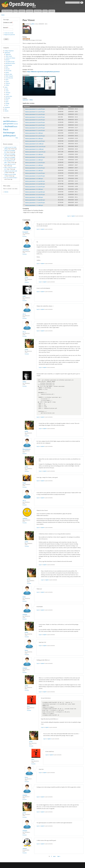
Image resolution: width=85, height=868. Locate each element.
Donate (45, 11)
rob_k (24, 314)
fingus (24, 483)
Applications (7, 53)
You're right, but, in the (10, 164)
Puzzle (7, 100)
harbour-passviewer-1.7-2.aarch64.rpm (35, 200)
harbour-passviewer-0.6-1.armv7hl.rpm (35, 128)
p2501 (33, 24)
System (7, 82)
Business (7, 60)
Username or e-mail (8, 22)
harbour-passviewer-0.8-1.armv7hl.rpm (35, 136)
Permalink (25, 236)
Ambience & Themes (10, 58)
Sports (7, 80)
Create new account (9, 33)
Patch (6, 129)
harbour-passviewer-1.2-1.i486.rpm (34, 165)
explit (24, 296)
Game (7, 89)
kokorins (6, 192)
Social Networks (9, 78)
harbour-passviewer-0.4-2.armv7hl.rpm (35, 122)
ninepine (25, 615)
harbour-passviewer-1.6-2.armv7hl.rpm (35, 195)
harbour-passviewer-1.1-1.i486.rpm (34, 160)
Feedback (52, 11)
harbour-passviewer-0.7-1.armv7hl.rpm (35, 130)
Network (7, 69)
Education (8, 98)
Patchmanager (9, 133)
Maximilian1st (26, 449)
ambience (13, 121)
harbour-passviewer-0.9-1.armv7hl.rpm (35, 141)
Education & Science (10, 63)
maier (24, 597)
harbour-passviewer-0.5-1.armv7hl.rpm (35, 125)
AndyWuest (26, 250)
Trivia (7, 105)
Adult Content (9, 56)
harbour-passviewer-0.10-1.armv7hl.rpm (35, 147)
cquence (25, 848)
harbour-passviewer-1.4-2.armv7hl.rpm (35, 176)
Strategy (7, 103)
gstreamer (10, 124)
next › (55, 856)
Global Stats (38, 11)
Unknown (8, 83)
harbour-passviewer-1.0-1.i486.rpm (34, 154)
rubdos (24, 382)
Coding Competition (9, 51)
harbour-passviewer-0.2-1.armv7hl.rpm (35, 112)
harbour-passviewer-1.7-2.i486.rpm (34, 205)
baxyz (26, 650)
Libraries (6, 111)
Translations (7, 107)
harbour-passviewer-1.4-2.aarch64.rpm (35, 181)
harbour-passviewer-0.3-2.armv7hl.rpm (35, 117)
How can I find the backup (10, 178)
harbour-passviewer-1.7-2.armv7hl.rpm (35, 203)
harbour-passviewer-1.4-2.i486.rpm (34, 179)
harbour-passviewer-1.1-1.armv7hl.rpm (35, 163)
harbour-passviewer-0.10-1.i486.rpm (34, 144)
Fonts (6, 109)
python (6, 135)
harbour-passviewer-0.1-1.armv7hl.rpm (35, 109)
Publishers (22, 11)
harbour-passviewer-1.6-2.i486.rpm (34, 197)
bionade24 (25, 232)
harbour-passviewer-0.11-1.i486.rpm (34, 149)
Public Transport (9, 76)
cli (17, 122)
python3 (13, 136)
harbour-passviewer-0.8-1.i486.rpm (34, 133)
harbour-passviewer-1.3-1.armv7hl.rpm (35, 173)
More (17, 138)
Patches (7, 72)
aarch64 (6, 121)
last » (59, 856)
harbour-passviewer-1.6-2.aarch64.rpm (35, 192)
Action (7, 91)
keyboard (9, 126)
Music (7, 67)
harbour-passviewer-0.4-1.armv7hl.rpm (35, 120)
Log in (69, 216)
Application (8, 54)
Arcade (7, 94)
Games (6, 87)
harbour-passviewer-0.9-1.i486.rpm (34, 139)
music (16, 127)
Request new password (10, 35)
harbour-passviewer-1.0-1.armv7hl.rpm (35, 157)
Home (3, 15)
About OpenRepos (7, 11)
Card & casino (9, 96)
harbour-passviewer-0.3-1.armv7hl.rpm (35, 114)
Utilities (7, 85)
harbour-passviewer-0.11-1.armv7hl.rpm (35, 152)
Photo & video (9, 74)
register (73, 216)
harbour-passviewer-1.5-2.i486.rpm (34, 189)
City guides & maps (10, 62)
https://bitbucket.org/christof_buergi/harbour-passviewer (43, 72)
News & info (8, 71)
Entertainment (9, 65)
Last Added (30, 11)
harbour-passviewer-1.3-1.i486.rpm (34, 171)
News (16, 11)
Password (6, 28)
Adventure (8, 93)
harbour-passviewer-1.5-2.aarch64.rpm (35, 184)
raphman (25, 518)
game (5, 124)
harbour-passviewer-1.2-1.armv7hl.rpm (35, 168)
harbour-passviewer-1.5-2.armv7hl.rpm (35, 187)
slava (28, 706)
